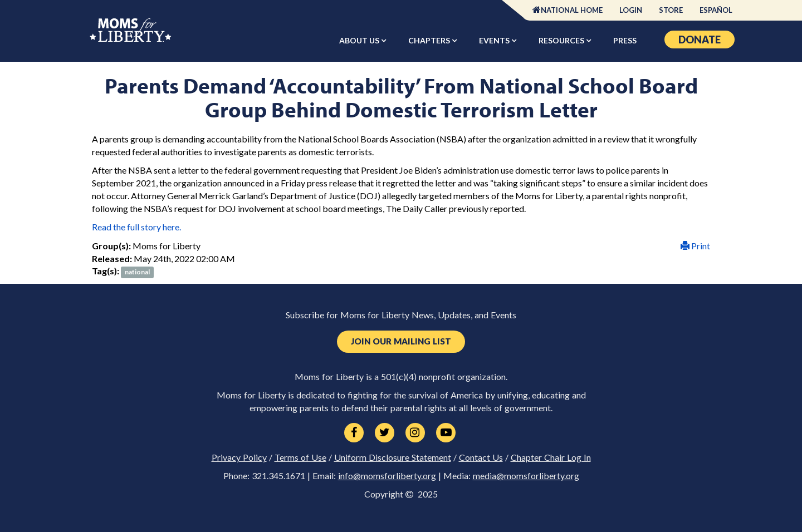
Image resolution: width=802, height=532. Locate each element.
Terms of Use (300, 457)
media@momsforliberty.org (526, 476)
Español (716, 10)
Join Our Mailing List (401, 341)
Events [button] (495, 40)
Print (695, 246)
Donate (700, 40)
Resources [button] (562, 40)
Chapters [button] (430, 40)
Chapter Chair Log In (551, 457)
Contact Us (481, 457)
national (137, 272)
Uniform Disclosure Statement (393, 457)
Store (671, 10)
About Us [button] (360, 40)
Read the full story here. (136, 227)
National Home (572, 10)
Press (625, 40)
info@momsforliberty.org (387, 476)
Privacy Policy (239, 457)
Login (631, 10)
